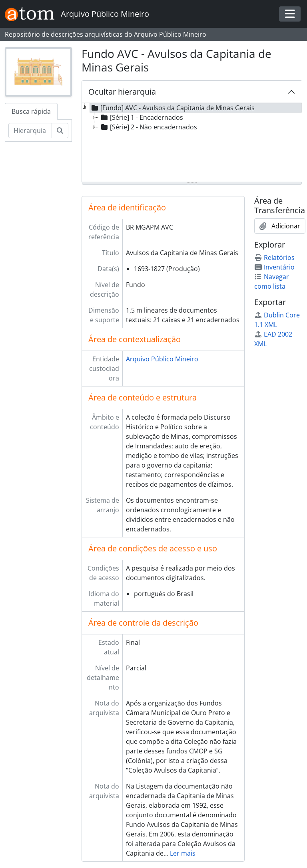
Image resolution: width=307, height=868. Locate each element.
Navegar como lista (272, 281)
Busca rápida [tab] (31, 111)
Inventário (274, 267)
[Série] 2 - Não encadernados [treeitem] (148, 127)
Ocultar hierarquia (122, 92)
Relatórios (274, 258)
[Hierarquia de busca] (30, 131)
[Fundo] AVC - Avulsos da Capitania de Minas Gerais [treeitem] (172, 108)
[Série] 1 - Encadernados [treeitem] (141, 117)
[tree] (192, 143)
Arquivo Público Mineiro (162, 359)
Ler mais (183, 853)
